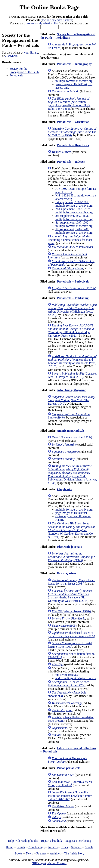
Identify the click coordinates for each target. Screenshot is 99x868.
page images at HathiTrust (71, 513)
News (29, 853)
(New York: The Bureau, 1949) (72, 400)
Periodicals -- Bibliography (74, 64)
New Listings (36, 847)
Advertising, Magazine (71, 390)
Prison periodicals (69, 768)
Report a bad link (52, 841)
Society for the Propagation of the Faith (24, 70)
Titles (64, 847)
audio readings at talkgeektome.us (76, 678)
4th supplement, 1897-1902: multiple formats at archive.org (74, 224)
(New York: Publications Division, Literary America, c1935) (72, 474)
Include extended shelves (57, 20)
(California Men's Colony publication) (70, 784)
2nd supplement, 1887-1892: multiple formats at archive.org (74, 211)
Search (21, 847)
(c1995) (64, 626)
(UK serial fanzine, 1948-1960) (70, 645)
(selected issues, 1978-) (71, 611)
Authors (53, 847)
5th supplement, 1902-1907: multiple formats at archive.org (74, 231)
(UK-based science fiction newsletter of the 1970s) (68, 684)
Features (41, 853)
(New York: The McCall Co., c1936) (72, 132)
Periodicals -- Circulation (73, 122)
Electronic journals (69, 547)
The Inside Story (74, 853)
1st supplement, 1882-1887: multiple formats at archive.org (74, 204)
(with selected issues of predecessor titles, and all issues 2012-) (71, 634)
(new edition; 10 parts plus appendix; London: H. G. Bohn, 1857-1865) (69, 104)
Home (9, 847)
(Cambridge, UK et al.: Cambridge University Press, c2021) (71, 331)
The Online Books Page (49, 7)
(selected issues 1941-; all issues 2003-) (71, 582)
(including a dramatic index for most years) (70, 240)
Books (19, 853)
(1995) (71, 557)
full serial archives (67, 675)
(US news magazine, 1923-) (72, 437)
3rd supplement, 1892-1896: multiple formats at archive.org (74, 217)
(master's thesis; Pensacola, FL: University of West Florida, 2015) (70, 596)
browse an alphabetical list (42, 23)
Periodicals (16, 75)
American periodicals (71, 431)
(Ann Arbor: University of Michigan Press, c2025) (72, 310)
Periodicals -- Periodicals (73, 281)
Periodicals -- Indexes (71, 162)
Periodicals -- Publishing (73, 298)
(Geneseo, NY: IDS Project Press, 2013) (72, 375)
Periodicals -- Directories (73, 145)
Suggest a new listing (78, 841)
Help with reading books (23, 841)
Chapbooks (64, 489)
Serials (89, 847)
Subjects (76, 847)
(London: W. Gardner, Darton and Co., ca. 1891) (71, 530)
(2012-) (74, 288)
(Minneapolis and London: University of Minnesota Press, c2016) (72, 361)
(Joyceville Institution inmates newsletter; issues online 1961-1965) (70, 796)
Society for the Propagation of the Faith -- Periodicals (68, 36)
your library (31, 53)
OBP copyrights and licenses (49, 863)
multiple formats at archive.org (74, 81)
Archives (55, 853)
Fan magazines (67, 573)
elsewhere (11, 56)
